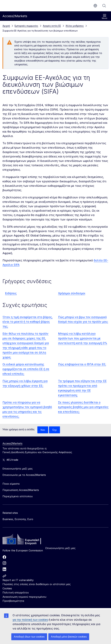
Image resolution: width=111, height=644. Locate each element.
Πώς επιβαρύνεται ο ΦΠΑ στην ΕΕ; (82, 364)
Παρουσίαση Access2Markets (21, 490)
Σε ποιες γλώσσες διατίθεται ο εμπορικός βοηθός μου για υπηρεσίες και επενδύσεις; (83, 407)
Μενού (104, 17)
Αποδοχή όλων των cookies (29, 637)
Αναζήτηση (104, 6)
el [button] (95, 6)
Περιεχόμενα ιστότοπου (18, 496)
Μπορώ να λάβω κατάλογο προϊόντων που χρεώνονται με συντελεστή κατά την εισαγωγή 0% (83, 338)
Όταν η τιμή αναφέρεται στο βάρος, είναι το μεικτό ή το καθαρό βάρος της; (28, 322)
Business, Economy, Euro (18, 519)
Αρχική (6, 26)
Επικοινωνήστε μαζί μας (60, 548)
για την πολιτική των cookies (30, 620)
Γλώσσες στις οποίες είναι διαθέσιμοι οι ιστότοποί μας (37, 584)
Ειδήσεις (11, 293)
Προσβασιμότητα (13, 601)
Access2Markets (12, 443)
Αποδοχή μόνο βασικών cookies (69, 637)
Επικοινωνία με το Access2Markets (24, 475)
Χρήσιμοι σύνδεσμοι (72, 293)
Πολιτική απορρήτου (16, 593)
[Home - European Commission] (25, 540)
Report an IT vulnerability (18, 580)
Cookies (7, 588)
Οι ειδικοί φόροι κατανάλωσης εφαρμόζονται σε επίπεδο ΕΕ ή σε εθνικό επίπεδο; (26, 369)
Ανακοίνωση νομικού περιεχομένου (24, 597)
